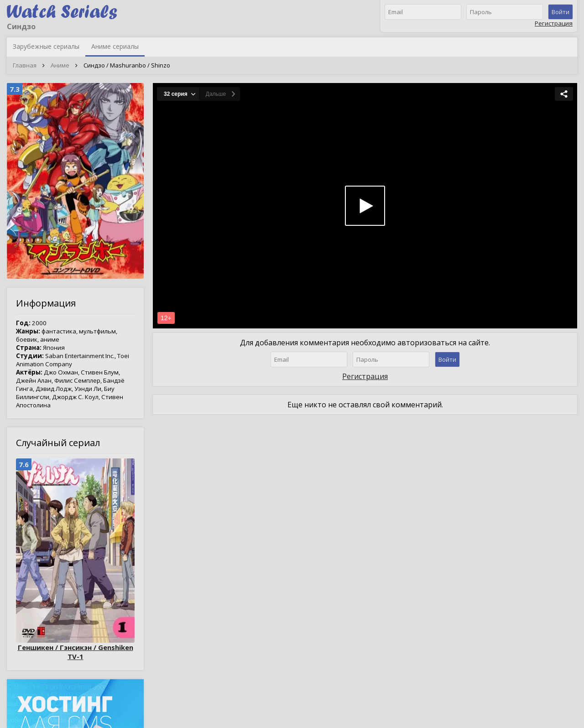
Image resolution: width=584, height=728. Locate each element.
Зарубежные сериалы (46, 46)
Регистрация (554, 23)
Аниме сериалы (115, 46)
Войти (561, 12)
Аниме (60, 65)
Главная (25, 65)
